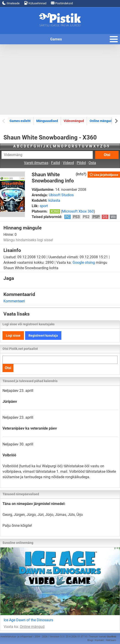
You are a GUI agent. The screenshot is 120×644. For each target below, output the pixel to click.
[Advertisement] (60, 80)
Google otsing (84, 262)
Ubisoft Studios (61, 195)
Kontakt (100, 640)
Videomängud (74, 121)
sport (44, 206)
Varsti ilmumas (36, 163)
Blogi (90, 640)
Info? (81, 174)
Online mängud (101, 121)
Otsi (107, 155)
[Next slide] (116, 121)
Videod (68, 163)
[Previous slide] (4, 121)
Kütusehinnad (35, 3)
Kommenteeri (14, 301)
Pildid (81, 163)
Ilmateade (11, 3)
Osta (92, 163)
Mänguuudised (47, 121)
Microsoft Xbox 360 (78, 211)
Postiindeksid (62, 3)
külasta (54, 200)
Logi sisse (13, 336)
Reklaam (111, 640)
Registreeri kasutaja (43, 336)
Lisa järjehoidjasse (104, 175)
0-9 (106, 146)
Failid (56, 163)
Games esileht (20, 121)
